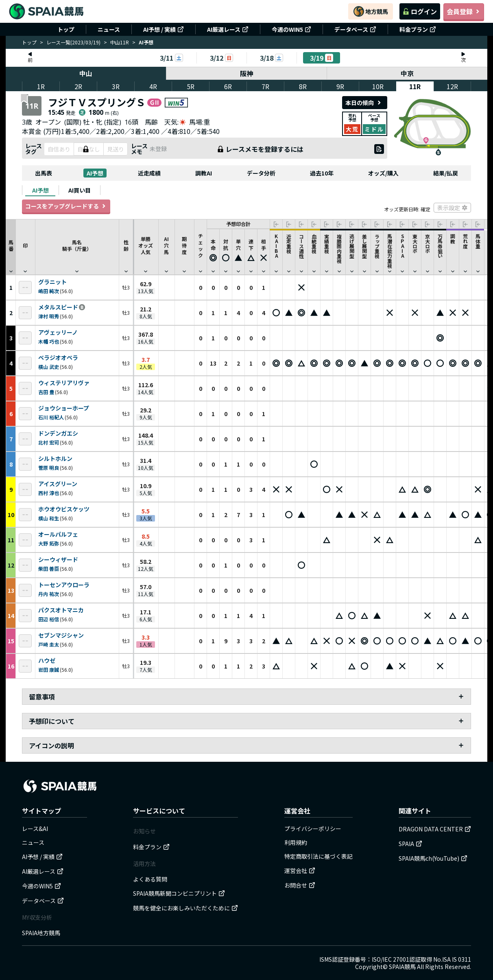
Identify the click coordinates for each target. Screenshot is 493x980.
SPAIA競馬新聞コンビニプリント (179, 893)
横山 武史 (49, 367)
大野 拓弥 (49, 543)
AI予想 (95, 173)
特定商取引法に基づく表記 (318, 856)
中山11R (120, 42)
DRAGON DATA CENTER (435, 829)
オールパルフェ (58, 535)
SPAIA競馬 (402, 967)
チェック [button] (201, 249)
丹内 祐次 (49, 594)
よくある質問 (150, 879)
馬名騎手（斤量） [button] (77, 249)
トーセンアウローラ (64, 585)
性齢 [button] (126, 249)
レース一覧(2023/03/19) (73, 42)
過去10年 (322, 173)
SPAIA (410, 844)
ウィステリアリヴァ (64, 383)
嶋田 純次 (49, 291)
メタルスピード (58, 307)
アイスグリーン (58, 484)
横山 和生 (49, 518)
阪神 (246, 73)
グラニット (52, 282)
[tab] (40, 190)
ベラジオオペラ (58, 358)
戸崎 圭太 (49, 644)
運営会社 (300, 870)
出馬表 (44, 173)
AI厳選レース (228, 29)
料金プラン (418, 29)
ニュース (109, 29)
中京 (407, 73)
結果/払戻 (446, 173)
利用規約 (296, 842)
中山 (86, 73)
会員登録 (464, 11)
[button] (213, 252)
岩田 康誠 (49, 670)
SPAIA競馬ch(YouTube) (433, 858)
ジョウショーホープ (64, 408)
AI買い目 (80, 190)
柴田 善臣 (49, 569)
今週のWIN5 (291, 29)
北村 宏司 (49, 442)
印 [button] (25, 249)
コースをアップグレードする (66, 206)
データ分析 (261, 173)
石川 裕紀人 (51, 417)
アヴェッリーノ (58, 333)
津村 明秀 (49, 316)
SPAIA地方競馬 (41, 933)
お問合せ (300, 885)
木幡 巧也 (49, 341)
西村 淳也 (49, 493)
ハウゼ (47, 661)
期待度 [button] (184, 249)
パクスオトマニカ (61, 610)
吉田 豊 (46, 392)
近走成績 (149, 173)
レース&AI (35, 829)
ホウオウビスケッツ (64, 509)
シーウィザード (58, 560)
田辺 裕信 (49, 619)
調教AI (204, 173)
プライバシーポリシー (313, 829)
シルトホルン (55, 459)
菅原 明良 (49, 468)
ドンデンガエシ (58, 434)
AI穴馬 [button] (166, 249)
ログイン (420, 11)
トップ (66, 29)
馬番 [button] (11, 249)
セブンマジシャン (61, 636)
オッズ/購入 (383, 173)
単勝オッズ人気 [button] (146, 249)
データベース (355, 29)
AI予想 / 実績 (164, 29)
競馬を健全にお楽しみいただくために (185, 908)
